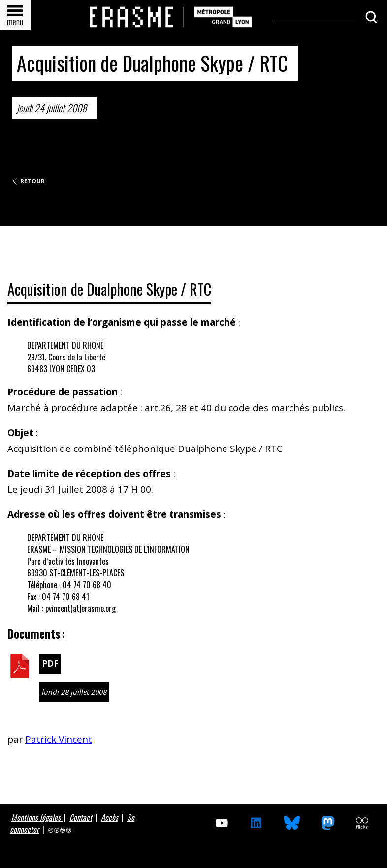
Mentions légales (37, 817)
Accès (110, 817)
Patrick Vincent (59, 739)
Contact (81, 817)
